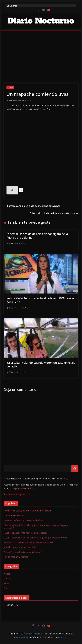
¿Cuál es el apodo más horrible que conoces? (25, 533)
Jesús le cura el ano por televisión (20, 547)
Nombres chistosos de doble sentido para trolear (27, 511)
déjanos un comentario (24, 488)
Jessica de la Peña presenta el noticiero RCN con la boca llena (40, 300)
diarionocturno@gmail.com (17, 494)
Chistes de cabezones (14, 515)
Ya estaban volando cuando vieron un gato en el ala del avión (41, 364)
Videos (10, 87)
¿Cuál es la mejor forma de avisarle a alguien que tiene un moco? (35, 538)
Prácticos (8, 588)
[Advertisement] (41, 52)
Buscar (75, 469)
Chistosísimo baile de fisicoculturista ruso (54, 213)
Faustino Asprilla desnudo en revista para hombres (28, 542)
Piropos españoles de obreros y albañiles (23, 520)
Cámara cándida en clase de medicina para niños (32, 206)
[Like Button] (12, 190)
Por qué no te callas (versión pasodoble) (23, 552)
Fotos (6, 583)
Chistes (7, 579)
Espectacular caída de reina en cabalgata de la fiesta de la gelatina (37, 236)
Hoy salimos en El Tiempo (16, 557)
